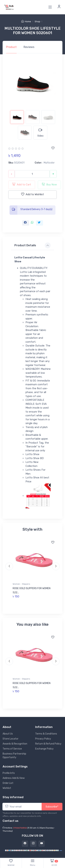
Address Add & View (14, 778)
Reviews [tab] (29, 47)
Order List (8, 783)
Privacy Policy (43, 739)
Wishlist (7, 788)
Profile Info (9, 773)
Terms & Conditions (46, 734)
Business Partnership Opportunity (14, 756)
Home (26, 21)
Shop (37, 21)
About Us (8, 734)
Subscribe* (52, 807)
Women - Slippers (21, 584)
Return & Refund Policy (48, 744)
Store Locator (10, 739)
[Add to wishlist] (53, 148)
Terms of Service (12, 749)
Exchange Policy (44, 749)
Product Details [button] (25, 245)
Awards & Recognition (15, 744)
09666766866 (20, 828)
